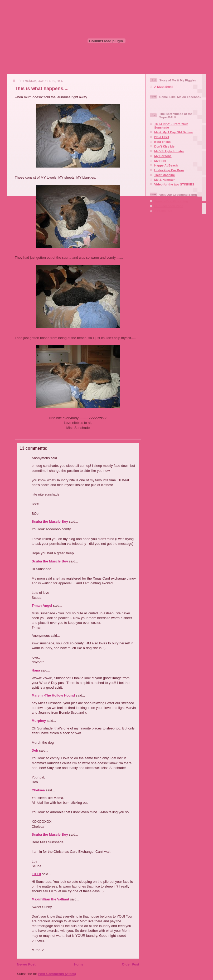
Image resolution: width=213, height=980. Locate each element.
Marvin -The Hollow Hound (53, 695)
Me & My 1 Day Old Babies (173, 132)
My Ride (160, 161)
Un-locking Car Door (169, 170)
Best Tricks (162, 142)
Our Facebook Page (169, 206)
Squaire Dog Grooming (171, 201)
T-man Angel (42, 606)
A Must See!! (163, 87)
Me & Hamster (164, 180)
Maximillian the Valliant (50, 899)
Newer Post (26, 964)
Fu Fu (36, 874)
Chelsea (38, 790)
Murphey (39, 721)
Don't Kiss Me (164, 146)
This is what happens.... (42, 89)
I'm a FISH (162, 137)
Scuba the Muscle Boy (50, 521)
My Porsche (163, 156)
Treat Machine (164, 175)
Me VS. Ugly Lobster (169, 151)
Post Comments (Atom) (57, 974)
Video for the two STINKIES (174, 184)
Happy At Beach (166, 165)
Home (79, 964)
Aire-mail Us (163, 211)
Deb (35, 750)
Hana (36, 670)
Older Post (130, 964)
